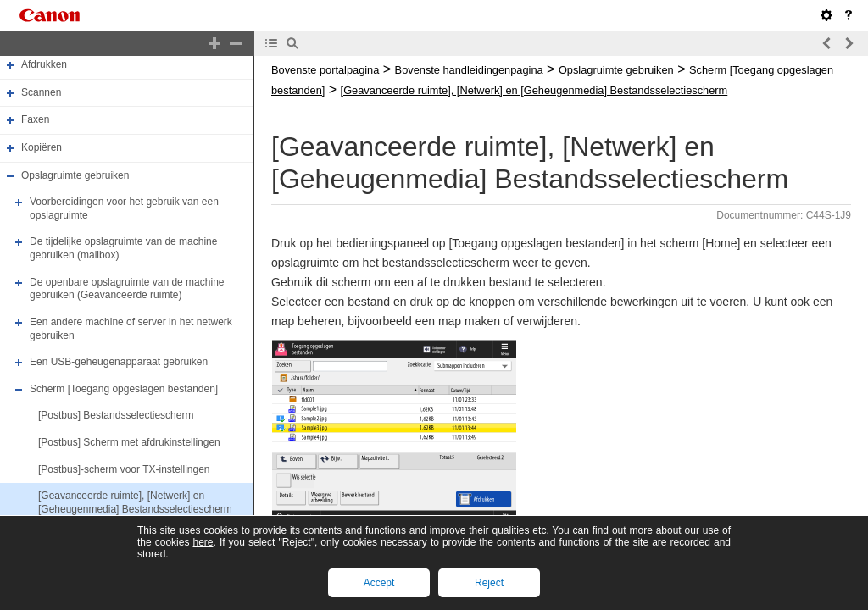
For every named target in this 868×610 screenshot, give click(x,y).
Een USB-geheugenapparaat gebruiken (119, 362)
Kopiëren (42, 147)
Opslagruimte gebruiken (75, 175)
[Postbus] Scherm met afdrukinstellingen (129, 442)
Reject (489, 583)
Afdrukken (44, 64)
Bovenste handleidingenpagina (469, 70)
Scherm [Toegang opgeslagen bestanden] (124, 389)
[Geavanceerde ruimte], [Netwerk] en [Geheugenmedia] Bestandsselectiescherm (135, 502)
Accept (379, 583)
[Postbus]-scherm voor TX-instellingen (124, 469)
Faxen (35, 119)
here (203, 542)
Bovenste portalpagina (325, 70)
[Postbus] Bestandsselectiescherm (116, 416)
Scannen (41, 92)
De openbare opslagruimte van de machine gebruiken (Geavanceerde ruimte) (127, 289)
